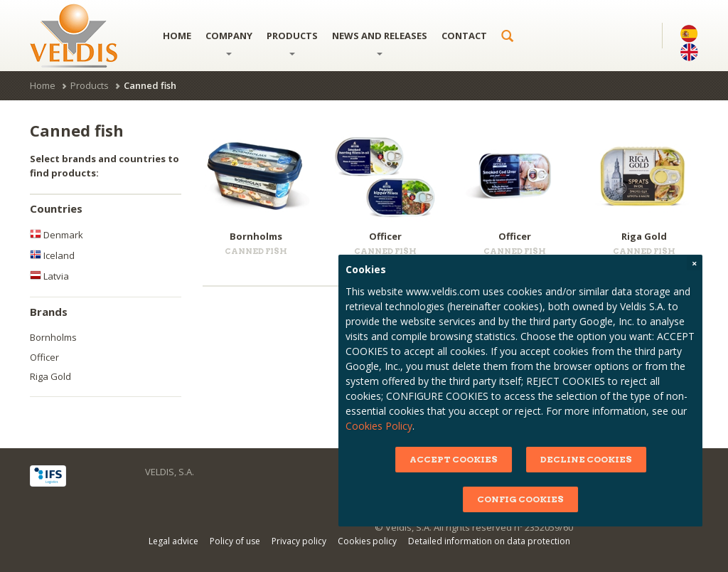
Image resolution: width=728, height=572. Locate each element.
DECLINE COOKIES (621, 459)
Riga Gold (50, 376)
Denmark (57, 235)
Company (229, 42)
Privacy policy (299, 541)
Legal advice (173, 541)
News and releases (380, 42)
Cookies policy (367, 541)
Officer (44, 357)
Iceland (52, 255)
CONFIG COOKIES (556, 499)
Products (292, 42)
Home (177, 36)
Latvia (49, 276)
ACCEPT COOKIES (488, 459)
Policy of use (235, 541)
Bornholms (53, 337)
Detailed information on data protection (489, 541)
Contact (464, 36)
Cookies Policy (414, 426)
